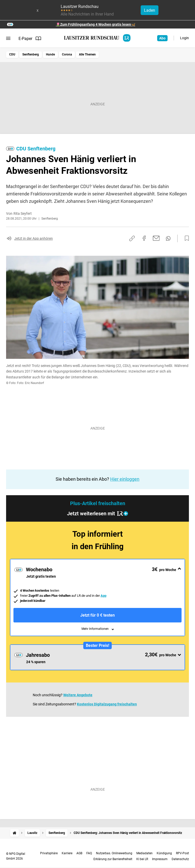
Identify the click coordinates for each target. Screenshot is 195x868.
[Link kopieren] (132, 238)
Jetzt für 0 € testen (97, 615)
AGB (79, 853)
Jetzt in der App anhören (34, 238)
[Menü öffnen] (8, 38)
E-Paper (30, 38)
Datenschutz (180, 859)
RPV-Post (182, 853)
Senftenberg (31, 54)
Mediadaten (144, 853)
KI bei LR (142, 859)
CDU (12, 54)
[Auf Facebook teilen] (144, 238)
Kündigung (164, 853)
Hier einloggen (125, 479)
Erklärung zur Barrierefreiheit (113, 859)
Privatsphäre (49, 853)
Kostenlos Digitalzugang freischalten (107, 704)
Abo (162, 38)
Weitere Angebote (78, 695)
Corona (67, 54)
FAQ (89, 853)
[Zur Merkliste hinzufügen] (185, 238)
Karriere (67, 853)
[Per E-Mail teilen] (156, 238)
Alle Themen (87, 54)
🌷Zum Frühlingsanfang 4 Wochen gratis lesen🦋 (96, 24)
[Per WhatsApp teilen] (168, 238)
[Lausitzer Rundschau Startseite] (97, 38)
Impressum (160, 859)
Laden (150, 10)
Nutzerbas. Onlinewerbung (114, 853)
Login (184, 38)
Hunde (50, 54)
